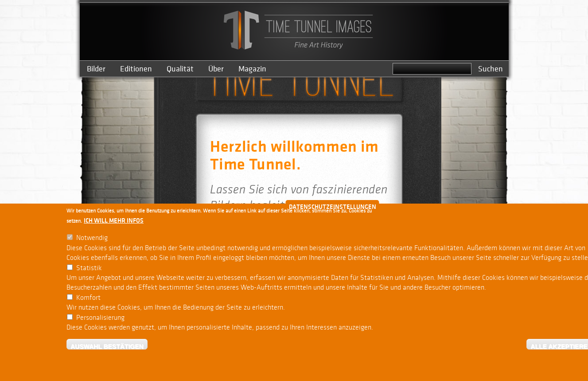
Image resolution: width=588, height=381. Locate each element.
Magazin (252, 69)
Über (216, 69)
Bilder (96, 69)
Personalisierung (100, 318)
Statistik (89, 268)
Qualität (180, 69)
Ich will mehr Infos (114, 221)
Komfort (88, 298)
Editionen (136, 69)
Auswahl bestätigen (107, 347)
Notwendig (92, 238)
